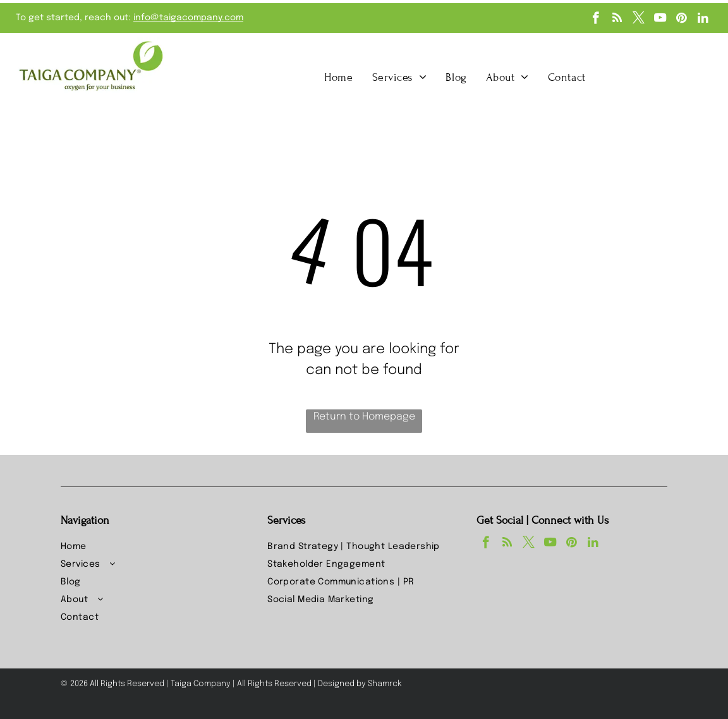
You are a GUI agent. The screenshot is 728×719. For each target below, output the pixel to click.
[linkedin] (703, 20)
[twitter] (639, 20)
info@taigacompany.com (188, 18)
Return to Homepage (364, 417)
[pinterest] (682, 20)
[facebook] (596, 20)
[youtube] (660, 20)
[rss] (617, 20)
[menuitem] (338, 77)
